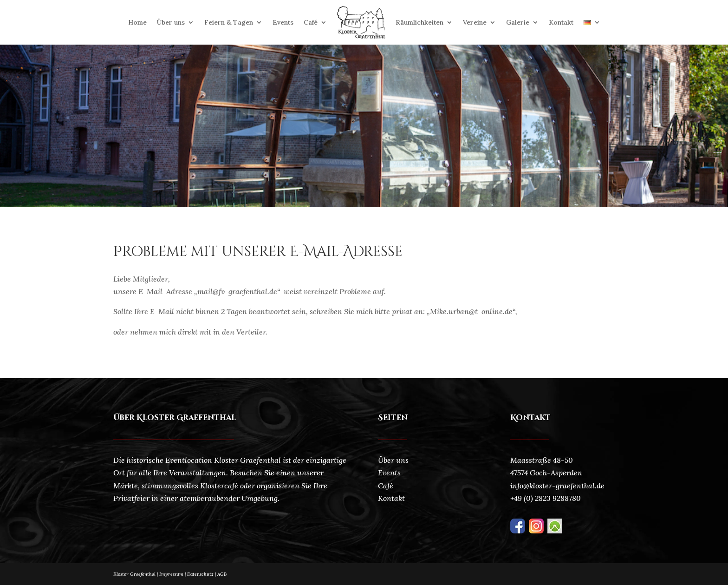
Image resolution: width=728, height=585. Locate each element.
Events (283, 22)
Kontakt (561, 22)
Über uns (171, 22)
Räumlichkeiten (419, 22)
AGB (222, 574)
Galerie (518, 22)
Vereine (475, 22)
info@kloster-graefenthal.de (557, 486)
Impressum (171, 574)
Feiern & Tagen (229, 22)
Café (311, 22)
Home (137, 22)
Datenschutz (202, 574)
